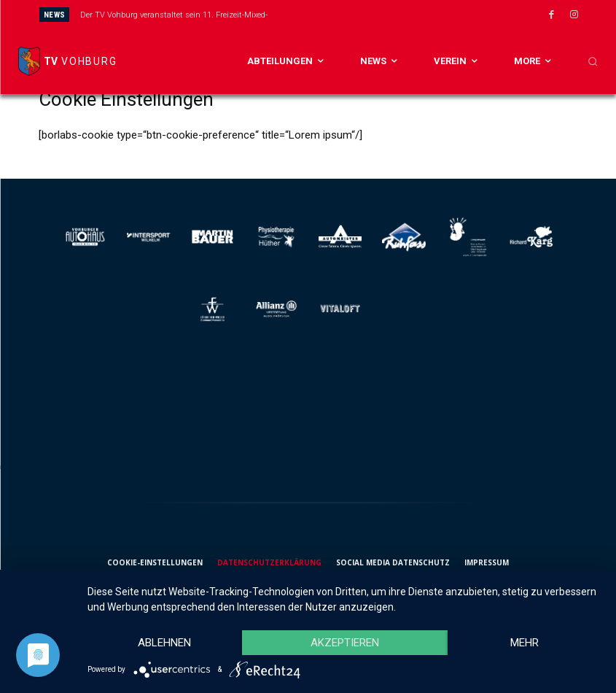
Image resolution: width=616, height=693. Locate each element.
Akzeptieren (345, 643)
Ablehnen (164, 643)
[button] (593, 61)
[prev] (329, 14)
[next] (352, 14)
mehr (525, 643)
